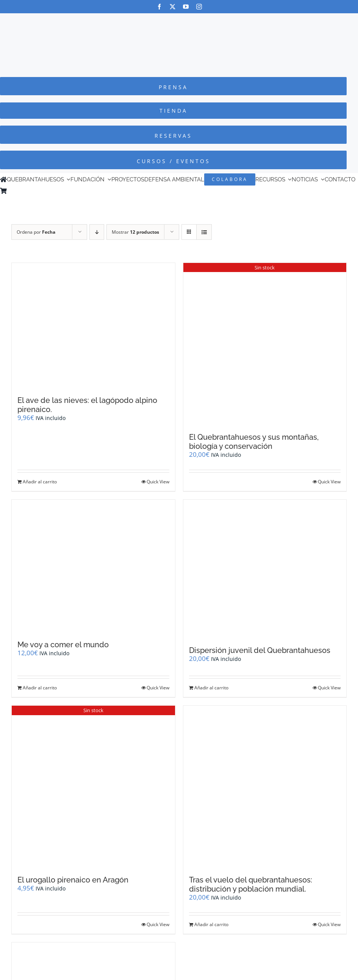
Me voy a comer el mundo (63, 645)
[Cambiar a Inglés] (21, 191)
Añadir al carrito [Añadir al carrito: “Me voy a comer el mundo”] (40, 688)
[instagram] (199, 7)
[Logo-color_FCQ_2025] (179, 20)
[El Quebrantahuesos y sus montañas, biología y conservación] (265, 344)
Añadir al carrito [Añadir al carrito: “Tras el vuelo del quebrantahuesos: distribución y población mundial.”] (211, 924)
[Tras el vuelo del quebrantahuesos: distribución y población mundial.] (265, 787)
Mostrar (135, 232)
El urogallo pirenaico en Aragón (73, 880)
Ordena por (36, 232)
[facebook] (159, 7)
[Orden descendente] (97, 232)
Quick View (158, 482)
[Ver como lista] (204, 232)
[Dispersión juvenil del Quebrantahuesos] (265, 569)
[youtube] (186, 7)
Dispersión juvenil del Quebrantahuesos (260, 650)
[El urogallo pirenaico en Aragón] (93, 787)
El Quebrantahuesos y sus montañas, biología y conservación (254, 442)
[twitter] (173, 7)
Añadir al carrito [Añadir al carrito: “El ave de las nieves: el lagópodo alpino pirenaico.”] (40, 482)
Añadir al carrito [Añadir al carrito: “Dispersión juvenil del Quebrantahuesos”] (211, 688)
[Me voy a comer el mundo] (93, 566)
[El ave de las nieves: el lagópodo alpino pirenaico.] (93, 326)
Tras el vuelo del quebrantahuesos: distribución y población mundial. (251, 884)
